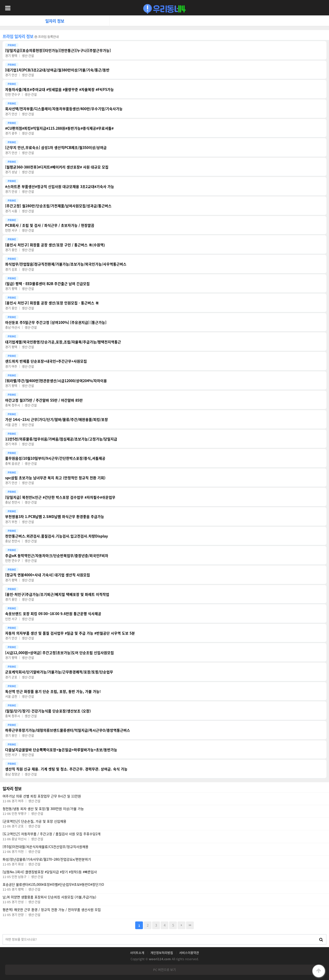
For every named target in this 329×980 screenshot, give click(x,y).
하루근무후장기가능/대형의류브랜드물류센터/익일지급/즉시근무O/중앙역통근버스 (68, 730)
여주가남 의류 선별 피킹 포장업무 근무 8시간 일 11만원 (42, 796)
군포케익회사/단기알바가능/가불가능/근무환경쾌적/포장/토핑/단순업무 (59, 672)
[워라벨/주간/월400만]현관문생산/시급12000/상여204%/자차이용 (56, 381)
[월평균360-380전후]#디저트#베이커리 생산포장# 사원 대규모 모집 (57, 167)
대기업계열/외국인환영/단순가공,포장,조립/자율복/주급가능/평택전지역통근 (63, 342)
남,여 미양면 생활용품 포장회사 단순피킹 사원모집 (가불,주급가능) (49, 897)
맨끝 (190, 925)
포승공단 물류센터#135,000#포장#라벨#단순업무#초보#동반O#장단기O (53, 884)
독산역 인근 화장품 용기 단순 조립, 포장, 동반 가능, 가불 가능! (53, 691)
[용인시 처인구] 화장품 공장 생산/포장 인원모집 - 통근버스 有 (52, 303)
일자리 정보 (55, 21)
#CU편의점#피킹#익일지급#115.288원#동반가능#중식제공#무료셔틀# (59, 128)
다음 (181, 925)
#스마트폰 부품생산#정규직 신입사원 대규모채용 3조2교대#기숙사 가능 (60, 187)
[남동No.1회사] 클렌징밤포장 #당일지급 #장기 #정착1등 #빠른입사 (50, 872)
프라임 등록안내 (47, 37)
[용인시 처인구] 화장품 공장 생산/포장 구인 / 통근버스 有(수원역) (55, 245)
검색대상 (3, 935)
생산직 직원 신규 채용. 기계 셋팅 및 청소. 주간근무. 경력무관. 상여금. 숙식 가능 (66, 769)
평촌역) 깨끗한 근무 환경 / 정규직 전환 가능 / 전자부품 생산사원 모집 (52, 910)
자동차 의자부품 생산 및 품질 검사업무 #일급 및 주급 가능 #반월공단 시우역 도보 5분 (70, 633)
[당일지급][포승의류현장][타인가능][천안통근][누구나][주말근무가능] (58, 50)
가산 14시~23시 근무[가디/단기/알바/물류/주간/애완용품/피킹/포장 (57, 420)
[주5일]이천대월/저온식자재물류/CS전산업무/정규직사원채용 (45, 847)
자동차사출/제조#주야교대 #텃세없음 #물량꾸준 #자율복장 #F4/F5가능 (60, 89)
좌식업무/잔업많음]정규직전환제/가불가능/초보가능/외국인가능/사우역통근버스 (66, 264)
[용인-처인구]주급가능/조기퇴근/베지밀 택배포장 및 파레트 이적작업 (57, 594)
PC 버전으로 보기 (164, 970)
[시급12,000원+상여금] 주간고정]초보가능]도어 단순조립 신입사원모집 (60, 653)
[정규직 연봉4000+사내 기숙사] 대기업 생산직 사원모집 (48, 575)
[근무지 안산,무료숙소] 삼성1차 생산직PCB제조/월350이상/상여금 (56, 148)
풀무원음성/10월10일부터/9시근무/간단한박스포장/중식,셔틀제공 (55, 458)
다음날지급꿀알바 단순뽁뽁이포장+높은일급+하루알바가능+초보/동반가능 (61, 750)
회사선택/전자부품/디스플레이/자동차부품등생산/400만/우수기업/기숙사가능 (64, 109)
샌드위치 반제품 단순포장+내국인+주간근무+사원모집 (46, 361)
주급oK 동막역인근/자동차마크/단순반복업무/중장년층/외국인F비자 (57, 556)
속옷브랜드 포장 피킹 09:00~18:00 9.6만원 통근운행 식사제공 (53, 614)
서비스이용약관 (189, 953)
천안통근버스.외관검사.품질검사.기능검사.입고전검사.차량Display (57, 536)
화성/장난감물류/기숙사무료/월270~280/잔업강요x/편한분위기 (47, 859)
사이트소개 (137, 953)
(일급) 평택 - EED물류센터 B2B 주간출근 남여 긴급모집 (47, 284)
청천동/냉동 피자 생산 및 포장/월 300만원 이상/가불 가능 (43, 809)
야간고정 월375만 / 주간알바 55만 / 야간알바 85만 (44, 400)
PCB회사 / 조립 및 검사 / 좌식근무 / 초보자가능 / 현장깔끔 (50, 225)
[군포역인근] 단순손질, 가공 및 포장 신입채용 (34, 821)
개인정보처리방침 (162, 953)
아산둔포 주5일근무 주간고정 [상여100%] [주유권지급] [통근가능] (56, 322)
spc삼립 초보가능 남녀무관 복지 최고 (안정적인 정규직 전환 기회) (55, 478)
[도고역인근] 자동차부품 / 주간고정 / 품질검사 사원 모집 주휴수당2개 (52, 834)
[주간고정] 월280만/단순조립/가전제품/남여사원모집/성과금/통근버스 (58, 206)
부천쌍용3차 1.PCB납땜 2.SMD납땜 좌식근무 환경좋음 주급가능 (55, 517)
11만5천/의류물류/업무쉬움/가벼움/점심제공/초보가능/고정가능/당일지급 (61, 439)
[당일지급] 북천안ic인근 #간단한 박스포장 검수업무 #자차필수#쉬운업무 (60, 497)
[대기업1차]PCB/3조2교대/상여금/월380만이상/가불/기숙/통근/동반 (57, 70)
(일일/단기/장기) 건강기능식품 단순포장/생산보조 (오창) (48, 711)
